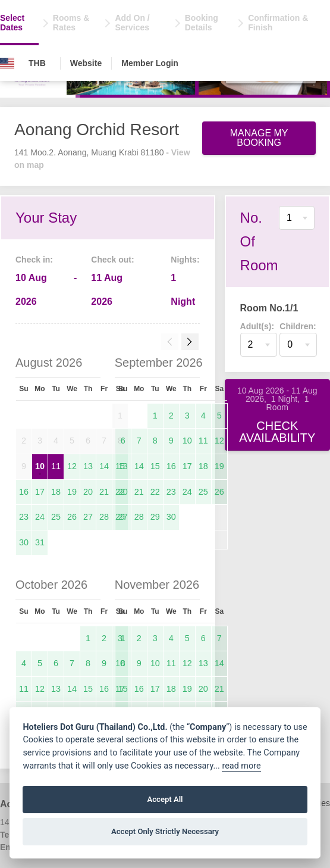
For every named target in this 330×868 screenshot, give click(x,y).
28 (104, 517)
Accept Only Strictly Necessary (165, 831)
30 (24, 542)
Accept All (165, 799)
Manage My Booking (259, 138)
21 (104, 492)
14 (104, 466)
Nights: (185, 260)
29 (155, 517)
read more (241, 766)
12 (72, 466)
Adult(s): (257, 326)
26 (72, 517)
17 (40, 492)
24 (40, 517)
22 (155, 492)
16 (24, 492)
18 (56, 492)
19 (72, 492)
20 (88, 492)
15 (155, 466)
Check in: (34, 260)
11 (56, 466)
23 (24, 517)
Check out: (112, 260)
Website (86, 63)
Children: (298, 326)
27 (88, 517)
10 (40, 466)
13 (88, 466)
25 (56, 517)
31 (40, 542)
